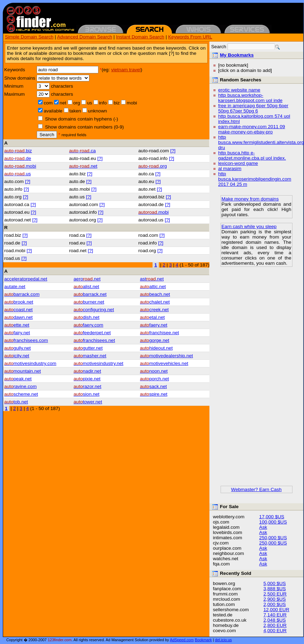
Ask (263, 527)
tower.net (88, 402)
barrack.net (90, 294)
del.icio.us (223, 640)
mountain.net (23, 371)
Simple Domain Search (29, 37)
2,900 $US (275, 599)
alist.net (86, 287)
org (77, 103)
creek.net (154, 310)
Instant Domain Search (140, 37)
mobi (132, 103)
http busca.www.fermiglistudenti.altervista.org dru (261, 142)
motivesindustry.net (99, 363)
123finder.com (60, 640)
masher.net (90, 356)
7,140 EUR (275, 615)
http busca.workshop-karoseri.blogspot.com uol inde (250, 98)
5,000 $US (275, 583)
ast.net (152, 279)
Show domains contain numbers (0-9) (84, 127)
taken (75, 111)
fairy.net (17, 333)
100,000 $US (273, 522)
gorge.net (155, 340)
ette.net (17, 325)
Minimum (14, 86)
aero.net (87, 279)
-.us (17, 174)
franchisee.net (160, 333)
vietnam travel (126, 70)
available (53, 111)
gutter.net (88, 348)
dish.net (87, 317)
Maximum (14, 94)
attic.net (153, 287)
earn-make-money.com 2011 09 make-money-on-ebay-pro (252, 129)
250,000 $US (273, 538)
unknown (97, 111)
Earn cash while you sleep (249, 226)
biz (117, 103)
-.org (153, 166)
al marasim (230, 169)
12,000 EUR (276, 610)
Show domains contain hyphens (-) (81, 119)
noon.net (154, 371)
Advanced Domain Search (84, 37)
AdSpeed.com (182, 640)
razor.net (87, 386)
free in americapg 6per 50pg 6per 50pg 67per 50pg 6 (253, 108)
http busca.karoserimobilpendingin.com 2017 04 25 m (255, 179)
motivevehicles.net (164, 363)
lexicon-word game (238, 163)
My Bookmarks (237, 55)
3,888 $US (275, 589)
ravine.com (20, 386)
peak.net (18, 379)
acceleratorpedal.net (26, 279)
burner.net (89, 302)
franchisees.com (26, 340)
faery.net (154, 325)
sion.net (87, 394)
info (103, 103)
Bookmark (203, 640)
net (63, 103)
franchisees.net (94, 340)
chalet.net (155, 302)
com (48, 103)
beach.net (155, 294)
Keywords (15, 70)
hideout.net (156, 348)
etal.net (152, 317)
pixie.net (87, 379)
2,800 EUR (275, 625)
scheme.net (21, 394)
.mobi (153, 212)
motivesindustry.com (30, 363)
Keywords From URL (190, 37)
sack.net (153, 386)
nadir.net (87, 371)
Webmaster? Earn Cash (256, 489)
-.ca (82, 151)
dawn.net (18, 317)
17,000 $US (272, 517)
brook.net (19, 302)
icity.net (17, 356)
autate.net (15, 287)
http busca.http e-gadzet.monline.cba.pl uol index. (252, 155)
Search (47, 135)
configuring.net (94, 310)
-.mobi (20, 166)
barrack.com (22, 294)
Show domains (20, 78)
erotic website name (239, 90)
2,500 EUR (275, 594)
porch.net (154, 379)
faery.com (88, 325)
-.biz (18, 151)
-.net (83, 166)
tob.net (16, 402)
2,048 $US (275, 620)
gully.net (17, 348)
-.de (18, 158)
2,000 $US (275, 604)
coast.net (18, 310)
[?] (173, 151)
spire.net (154, 394)
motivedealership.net (166, 356)
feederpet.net (92, 333)
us (89, 103)
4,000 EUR (275, 631)
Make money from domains (250, 199)
